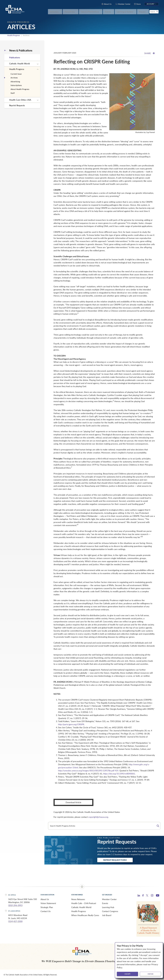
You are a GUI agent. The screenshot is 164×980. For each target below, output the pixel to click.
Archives (14, 78)
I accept (127, 974)
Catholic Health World (19, 64)
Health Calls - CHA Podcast (84, 903)
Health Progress (14, 35)
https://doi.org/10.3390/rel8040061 (119, 774)
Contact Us (46, 911)
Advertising (15, 81)
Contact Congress (110, 911)
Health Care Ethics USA (20, 100)
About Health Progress (20, 89)
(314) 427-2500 (15, 921)
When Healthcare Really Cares (85, 915)
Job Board (107, 915)
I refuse (150, 974)
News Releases (78, 899)
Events (105, 903)
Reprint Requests (17, 105)
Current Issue (16, 74)
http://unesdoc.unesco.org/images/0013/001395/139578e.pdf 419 (88, 771)
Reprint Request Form (115, 860)
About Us (45, 899)
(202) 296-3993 (15, 905)
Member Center (109, 899)
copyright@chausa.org (98, 817)
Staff (13, 93)
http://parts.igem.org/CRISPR (71, 724)
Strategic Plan (47, 907)
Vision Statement (48, 903)
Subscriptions (16, 85)
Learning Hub (108, 907)
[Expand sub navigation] (38, 64)
